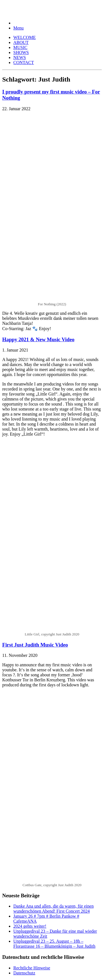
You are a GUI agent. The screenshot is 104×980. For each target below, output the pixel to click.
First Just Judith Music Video (35, 645)
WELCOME (25, 37)
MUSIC (20, 47)
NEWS (20, 57)
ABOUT (21, 42)
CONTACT (24, 62)
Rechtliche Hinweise (32, 968)
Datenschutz (24, 973)
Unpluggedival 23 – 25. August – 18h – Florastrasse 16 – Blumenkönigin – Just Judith (54, 944)
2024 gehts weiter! (30, 926)
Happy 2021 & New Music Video (38, 339)
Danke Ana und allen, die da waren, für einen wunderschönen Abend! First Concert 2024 (54, 909)
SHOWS (21, 52)
